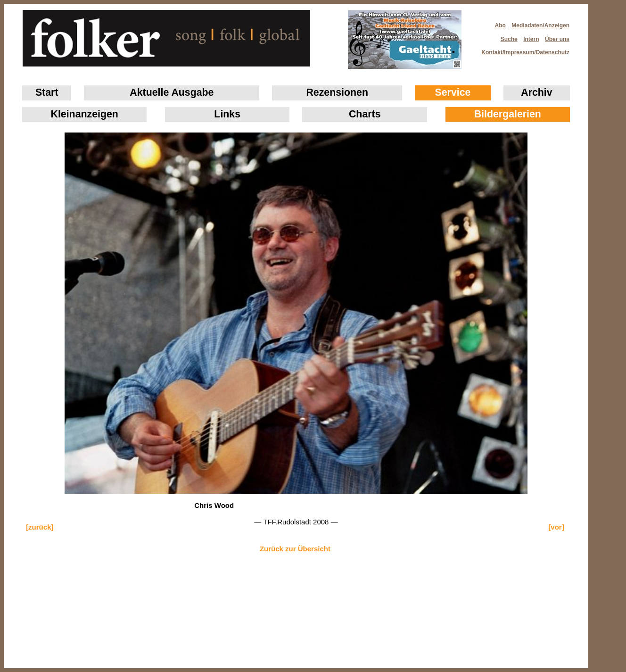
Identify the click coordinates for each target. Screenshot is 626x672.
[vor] (556, 527)
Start (47, 92)
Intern (531, 39)
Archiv (536, 92)
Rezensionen (337, 92)
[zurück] (40, 527)
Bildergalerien (508, 114)
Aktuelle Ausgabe (172, 92)
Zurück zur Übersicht (295, 549)
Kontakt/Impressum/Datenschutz (522, 50)
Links (227, 114)
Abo (500, 25)
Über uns (557, 39)
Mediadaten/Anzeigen (540, 25)
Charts (365, 114)
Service (453, 92)
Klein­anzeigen (85, 114)
